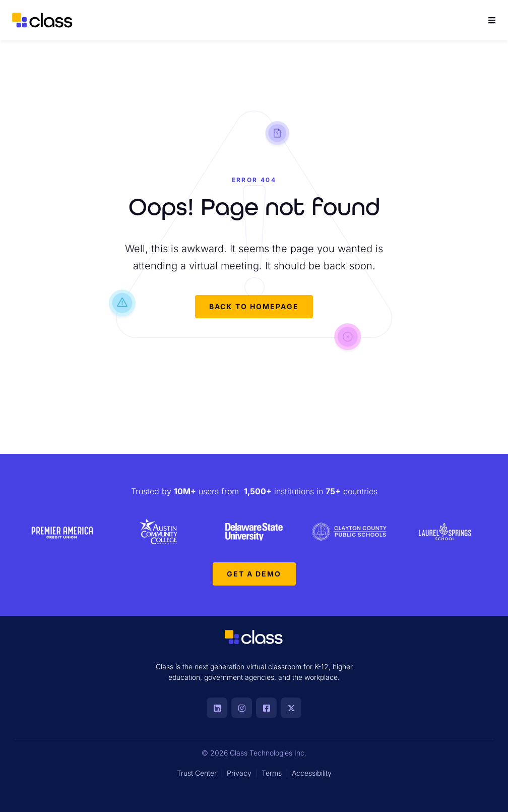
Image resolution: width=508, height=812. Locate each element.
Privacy (239, 773)
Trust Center (197, 773)
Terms (272, 773)
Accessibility (312, 773)
